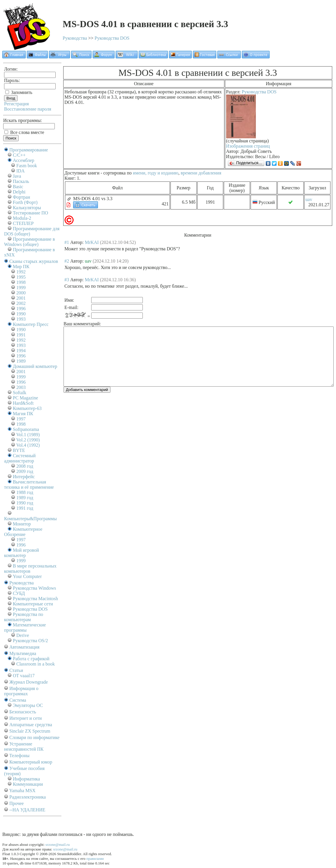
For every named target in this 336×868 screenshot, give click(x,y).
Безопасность (23, 712)
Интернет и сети (25, 718)
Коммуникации (28, 784)
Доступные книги (82, 173)
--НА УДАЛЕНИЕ (27, 810)
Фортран (21, 197)
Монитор (22, 524)
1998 (21, 282)
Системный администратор (20, 458)
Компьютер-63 (27, 408)
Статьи (16, 670)
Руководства (75, 38)
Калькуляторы (27, 208)
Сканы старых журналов (34, 261)
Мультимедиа (23, 653)
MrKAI (92, 242)
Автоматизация (24, 647)
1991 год (25, 508)
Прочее (16, 803)
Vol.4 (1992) (28, 445)
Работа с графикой (31, 659)
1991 (21, 335)
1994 (21, 351)
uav (309, 199)
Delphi (19, 192)
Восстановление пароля (28, 109)
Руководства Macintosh (35, 599)
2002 (21, 303)
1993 (21, 319)
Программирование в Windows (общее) (29, 242)
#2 (67, 261)
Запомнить (19, 92)
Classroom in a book (36, 664)
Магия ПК (23, 414)
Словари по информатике (34, 737)
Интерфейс (24, 477)
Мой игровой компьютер (22, 553)
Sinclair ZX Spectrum (30, 731)
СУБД (19, 593)
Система (18, 700)
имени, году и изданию (156, 173)
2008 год (25, 466)
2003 (21, 387)
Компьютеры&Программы (30, 519)
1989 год (25, 498)
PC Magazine (25, 398)
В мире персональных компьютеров (30, 569)
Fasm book (27, 166)
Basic (18, 187)
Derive (23, 635)
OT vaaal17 (24, 676)
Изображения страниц (248, 146)
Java (17, 176)
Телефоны (19, 756)
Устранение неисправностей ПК (24, 746)
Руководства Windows (34, 588)
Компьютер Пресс (31, 324)
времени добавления (201, 173)
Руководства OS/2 (30, 641)
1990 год (25, 503)
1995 (21, 277)
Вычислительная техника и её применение (29, 484)
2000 (21, 293)
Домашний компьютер (35, 366)
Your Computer (27, 576)
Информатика (26, 779)
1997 (21, 419)
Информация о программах (21, 691)
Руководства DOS (112, 38)
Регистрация (16, 104)
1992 (21, 272)
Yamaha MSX (22, 791)
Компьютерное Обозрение (23, 532)
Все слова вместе (24, 132)
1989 (21, 361)
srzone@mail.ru (58, 845)
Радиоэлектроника (28, 797)
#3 (67, 280)
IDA (20, 171)
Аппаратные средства (31, 725)
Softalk (20, 393)
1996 (21, 309)
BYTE (19, 450)
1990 (21, 314)
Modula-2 (22, 218)
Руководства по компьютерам (24, 617)
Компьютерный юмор (31, 762)
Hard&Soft (23, 403)
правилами (95, 859)
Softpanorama (26, 429)
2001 (21, 298)
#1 (67, 242)
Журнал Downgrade (29, 682)
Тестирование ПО (30, 213)
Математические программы (25, 627)
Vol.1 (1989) (28, 435)
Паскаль (21, 181)
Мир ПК (21, 267)
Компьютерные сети (33, 604)
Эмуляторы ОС (28, 705)
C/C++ (19, 155)
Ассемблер (24, 160)
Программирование (29, 150)
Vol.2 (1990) (28, 440)
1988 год (25, 492)
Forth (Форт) (25, 202)
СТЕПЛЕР (23, 223)
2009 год (25, 471)
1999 (21, 288)
